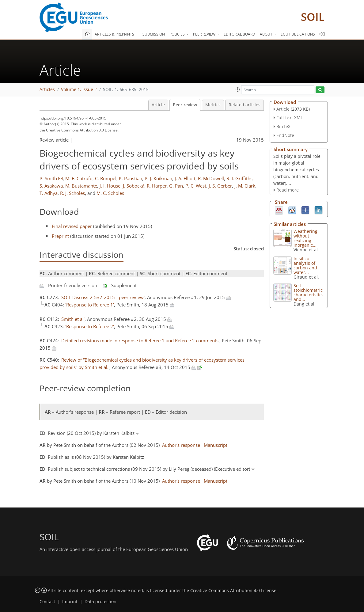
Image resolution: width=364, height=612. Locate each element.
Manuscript (216, 445)
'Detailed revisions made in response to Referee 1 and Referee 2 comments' (140, 340)
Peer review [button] (205, 34)
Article (158, 105)
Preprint (60, 236)
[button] (238, 89)
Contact (47, 602)
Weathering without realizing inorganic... (305, 238)
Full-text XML (290, 118)
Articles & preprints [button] (115, 34)
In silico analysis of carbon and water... (305, 265)
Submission (154, 34)
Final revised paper (72, 226)
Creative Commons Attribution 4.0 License (233, 591)
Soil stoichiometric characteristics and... (309, 292)
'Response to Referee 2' (90, 326)
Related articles (245, 105)
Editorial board (239, 34)
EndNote (285, 135)
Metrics (213, 105)
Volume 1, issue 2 (79, 89)
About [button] (267, 34)
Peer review (185, 105)
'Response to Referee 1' (90, 305)
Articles (47, 89)
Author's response (181, 445)
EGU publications (298, 34)
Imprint (70, 602)
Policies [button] (178, 34)
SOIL (313, 17)
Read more (288, 190)
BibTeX (283, 126)
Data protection (100, 602)
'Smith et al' (72, 319)
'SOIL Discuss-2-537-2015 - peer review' (102, 297)
